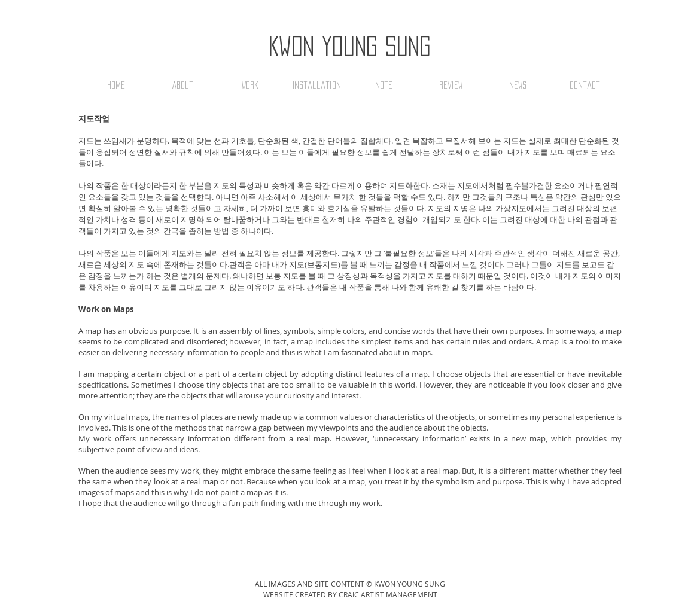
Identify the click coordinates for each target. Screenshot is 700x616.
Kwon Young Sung (350, 46)
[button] (249, 85)
